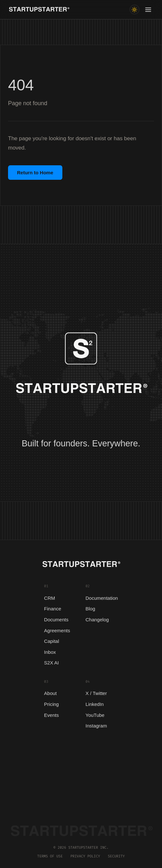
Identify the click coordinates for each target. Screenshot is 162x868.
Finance (53, 609)
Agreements (57, 630)
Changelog (97, 620)
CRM (50, 598)
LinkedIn (95, 704)
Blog (90, 609)
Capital (52, 641)
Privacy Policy (85, 856)
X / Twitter (96, 693)
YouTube (95, 715)
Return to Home (35, 173)
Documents (56, 620)
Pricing (51, 704)
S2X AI (51, 663)
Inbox (50, 652)
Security (116, 856)
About (50, 693)
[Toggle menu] (148, 10)
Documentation (102, 598)
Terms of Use (50, 856)
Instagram (96, 726)
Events (51, 715)
